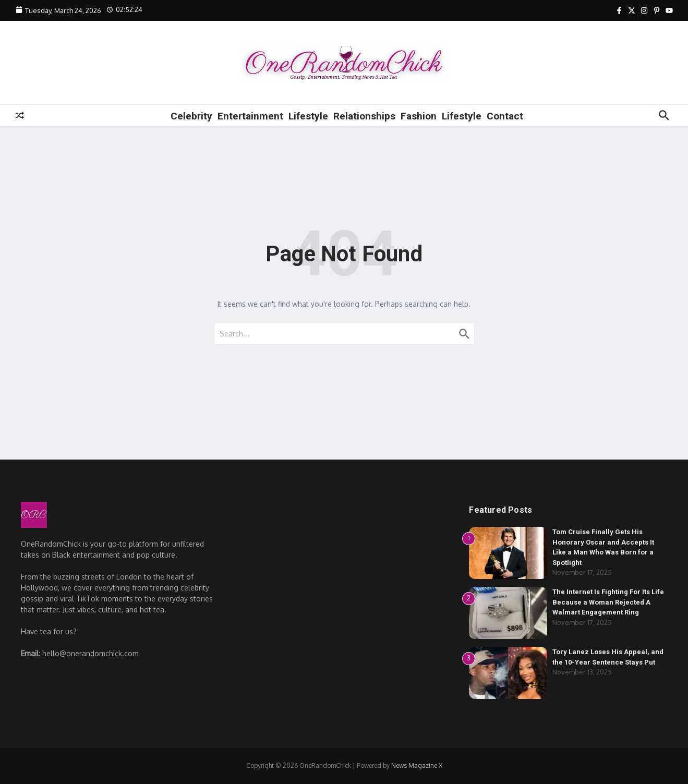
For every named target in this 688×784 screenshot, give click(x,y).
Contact (505, 116)
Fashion (419, 116)
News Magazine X (417, 765)
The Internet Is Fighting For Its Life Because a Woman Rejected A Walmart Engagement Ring (608, 602)
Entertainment (250, 116)
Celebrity (191, 116)
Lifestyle (308, 116)
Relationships (364, 116)
